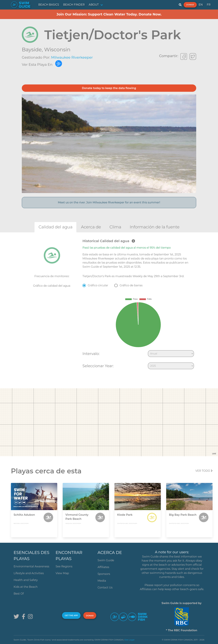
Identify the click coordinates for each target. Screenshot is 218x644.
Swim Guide (106, 560)
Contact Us (105, 588)
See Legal (130, 640)
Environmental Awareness (31, 566)
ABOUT (94, 5)
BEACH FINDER (74, 5)
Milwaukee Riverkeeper (72, 57)
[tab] (55, 227)
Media (102, 581)
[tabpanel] (109, 305)
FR (209, 5)
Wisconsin (57, 50)
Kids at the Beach (26, 587)
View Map (62, 573)
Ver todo (204, 471)
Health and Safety (26, 580)
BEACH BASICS (49, 5)
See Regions (64, 566)
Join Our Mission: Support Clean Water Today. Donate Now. (109, 14)
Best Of (19, 594)
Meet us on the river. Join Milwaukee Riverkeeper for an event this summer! (109, 202)
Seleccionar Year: (98, 366)
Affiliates (103, 567)
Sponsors (104, 574)
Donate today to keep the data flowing (109, 88)
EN (201, 5)
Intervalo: (91, 354)
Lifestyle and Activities (29, 573)
